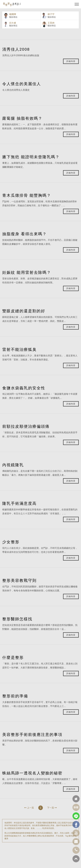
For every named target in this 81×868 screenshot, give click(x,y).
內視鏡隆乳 (13, 465)
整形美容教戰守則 (20, 580)
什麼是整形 (13, 657)
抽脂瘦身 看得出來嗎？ (24, 234)
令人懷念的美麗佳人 (22, 84)
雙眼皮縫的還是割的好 (24, 311)
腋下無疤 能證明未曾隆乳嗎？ (31, 157)
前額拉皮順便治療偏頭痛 (26, 426)
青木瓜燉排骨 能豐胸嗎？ (27, 195)
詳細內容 (71, 61)
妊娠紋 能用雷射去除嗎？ (27, 272)
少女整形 (11, 542)
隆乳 (70, 836)
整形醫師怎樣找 (17, 619)
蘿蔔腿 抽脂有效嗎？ (22, 118)
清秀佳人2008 (16, 49)
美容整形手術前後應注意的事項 (32, 735)
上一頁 (29, 808)
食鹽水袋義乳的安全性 (24, 388)
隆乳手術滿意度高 (20, 503)
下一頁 (52, 808)
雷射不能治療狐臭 (20, 349)
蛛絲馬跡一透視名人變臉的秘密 (32, 773)
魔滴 (6, 839)
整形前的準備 (15, 696)
